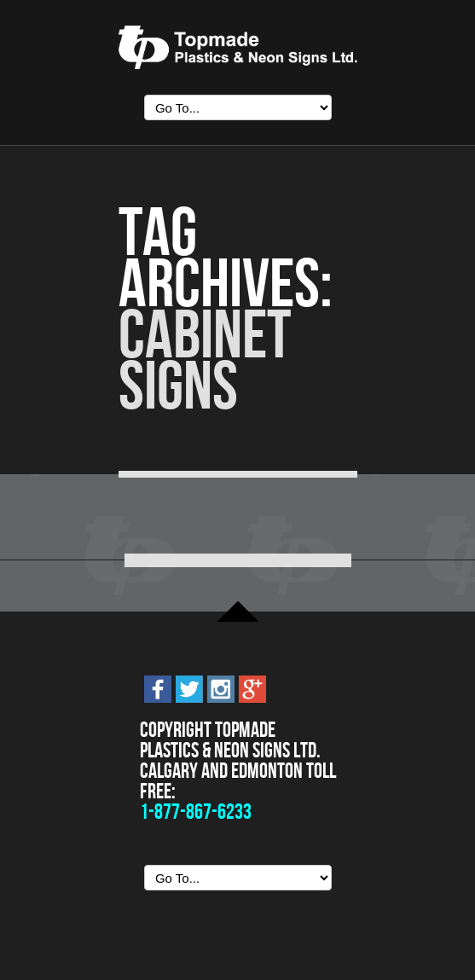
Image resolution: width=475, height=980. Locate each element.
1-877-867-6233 (196, 812)
